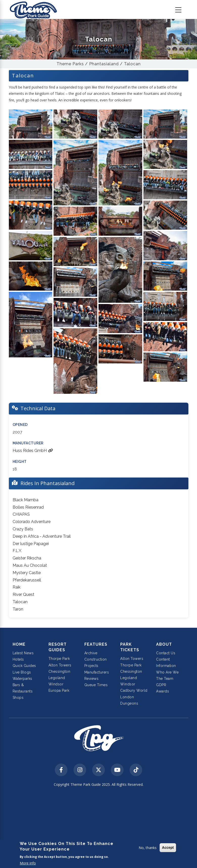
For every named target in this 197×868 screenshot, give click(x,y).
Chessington (59, 671)
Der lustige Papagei (31, 544)
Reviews (92, 679)
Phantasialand (104, 64)
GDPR (161, 685)
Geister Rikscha (27, 558)
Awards (163, 691)
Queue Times (96, 685)
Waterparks (22, 679)
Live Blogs (22, 672)
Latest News (23, 653)
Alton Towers (60, 665)
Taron (18, 609)
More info (28, 863)
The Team (165, 679)
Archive (91, 653)
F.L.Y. (17, 551)
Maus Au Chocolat (30, 565)
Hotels (18, 659)
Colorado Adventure (32, 522)
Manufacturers (97, 672)
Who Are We (167, 672)
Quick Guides (24, 666)
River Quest (23, 594)
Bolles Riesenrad (28, 507)
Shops (18, 698)
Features (96, 644)
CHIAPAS (21, 514)
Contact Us (166, 653)
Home (19, 644)
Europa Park (59, 690)
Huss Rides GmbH (33, 451)
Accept (168, 848)
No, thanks (148, 848)
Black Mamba (26, 500)
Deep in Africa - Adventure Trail (42, 536)
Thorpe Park (59, 659)
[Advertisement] (98, 828)
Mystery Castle (27, 573)
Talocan (132, 64)
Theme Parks (70, 64)
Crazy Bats (23, 529)
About (164, 644)
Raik (17, 587)
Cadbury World (134, 690)
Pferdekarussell (27, 580)
